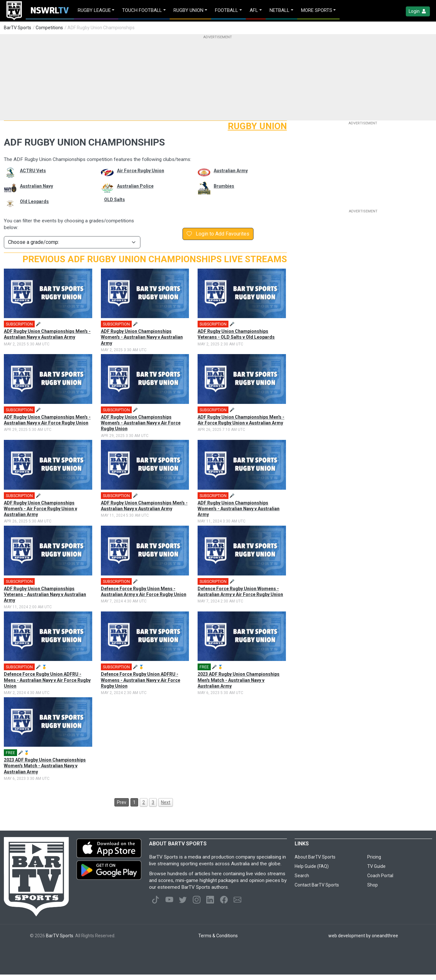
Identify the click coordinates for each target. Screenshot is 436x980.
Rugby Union (257, 126)
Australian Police (135, 186)
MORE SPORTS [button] (317, 10)
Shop (373, 885)
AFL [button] (254, 10)
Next (166, 802)
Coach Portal (380, 876)
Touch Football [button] (142, 10)
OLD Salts (115, 200)
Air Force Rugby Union (141, 171)
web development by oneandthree (363, 936)
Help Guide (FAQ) (312, 866)
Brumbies (224, 186)
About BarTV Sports (315, 857)
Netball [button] (280, 10)
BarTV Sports (18, 28)
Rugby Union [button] (188, 10)
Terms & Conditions (218, 936)
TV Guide (376, 866)
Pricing (374, 857)
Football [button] (227, 10)
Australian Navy (36, 186)
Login (418, 11)
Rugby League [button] (94, 10)
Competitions (49, 28)
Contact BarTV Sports (317, 885)
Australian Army (231, 171)
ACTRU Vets (33, 171)
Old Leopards (34, 201)
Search (302, 876)
